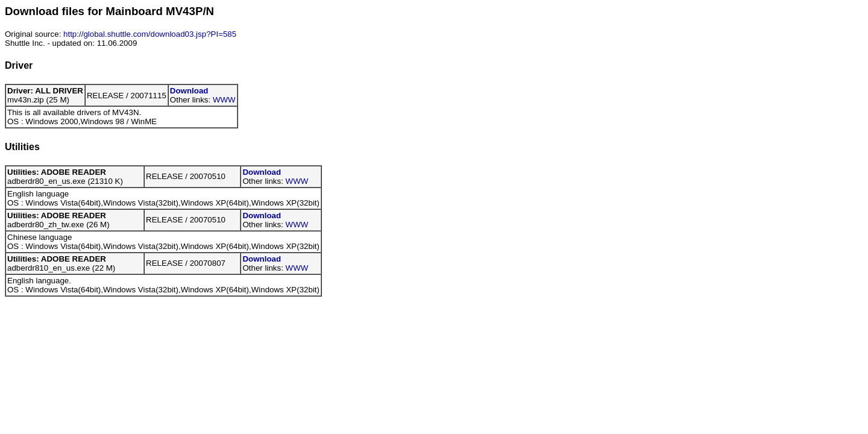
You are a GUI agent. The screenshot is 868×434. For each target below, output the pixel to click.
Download (189, 91)
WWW (224, 100)
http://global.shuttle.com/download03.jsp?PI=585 (150, 34)
